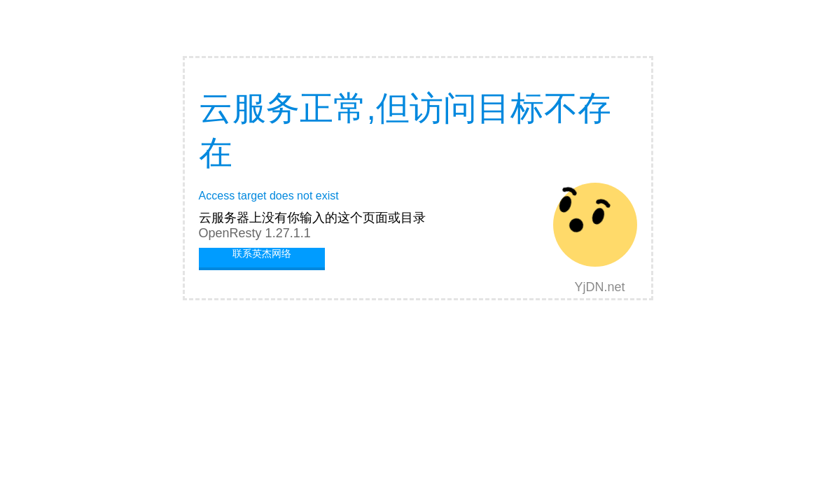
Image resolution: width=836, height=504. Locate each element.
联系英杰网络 (262, 253)
